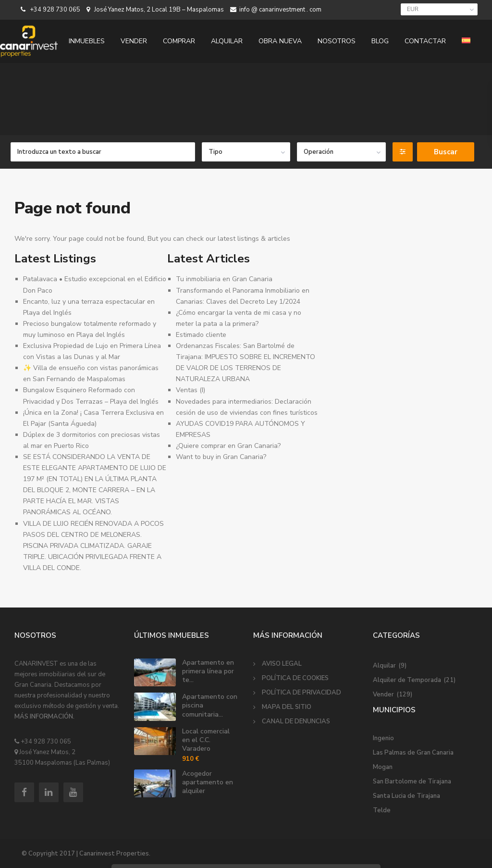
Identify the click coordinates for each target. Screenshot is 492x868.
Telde (382, 810)
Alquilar (384, 666)
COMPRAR (179, 41)
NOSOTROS (337, 41)
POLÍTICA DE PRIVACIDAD (301, 693)
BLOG (380, 41)
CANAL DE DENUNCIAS (296, 721)
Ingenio (383, 738)
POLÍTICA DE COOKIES (295, 678)
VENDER (134, 41)
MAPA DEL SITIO (287, 707)
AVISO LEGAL (282, 664)
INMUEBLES (87, 41)
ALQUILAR (227, 41)
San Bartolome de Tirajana (412, 781)
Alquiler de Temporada (407, 680)
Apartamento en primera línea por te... (208, 671)
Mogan (383, 767)
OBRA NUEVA (280, 41)
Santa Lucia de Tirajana (406, 796)
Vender (383, 694)
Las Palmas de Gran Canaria (413, 753)
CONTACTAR (425, 41)
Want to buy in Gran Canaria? (221, 457)
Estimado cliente (201, 335)
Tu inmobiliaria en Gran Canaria (224, 279)
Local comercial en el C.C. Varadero (206, 740)
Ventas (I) (191, 390)
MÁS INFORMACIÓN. (44, 717)
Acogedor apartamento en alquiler (208, 782)
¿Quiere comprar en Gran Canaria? (228, 446)
